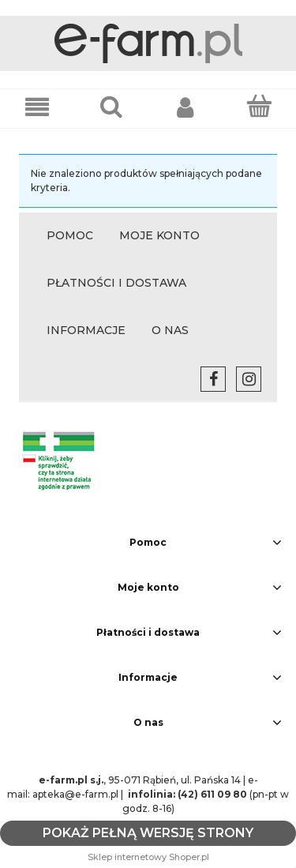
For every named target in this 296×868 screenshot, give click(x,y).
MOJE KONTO (159, 235)
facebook (213, 379)
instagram (249, 379)
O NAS (170, 330)
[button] (37, 106)
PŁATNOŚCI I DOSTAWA (116, 283)
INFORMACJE (86, 330)
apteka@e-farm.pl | (79, 794)
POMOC (70, 235)
